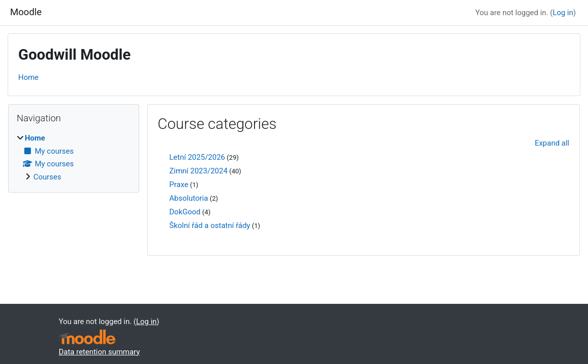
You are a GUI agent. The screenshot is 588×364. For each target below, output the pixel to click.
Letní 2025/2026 (197, 157)
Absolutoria (189, 198)
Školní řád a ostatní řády (210, 225)
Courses (47, 177)
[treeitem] (74, 157)
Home (28, 77)
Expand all (552, 143)
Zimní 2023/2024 (199, 171)
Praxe (179, 185)
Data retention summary (99, 352)
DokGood (185, 212)
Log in (563, 13)
